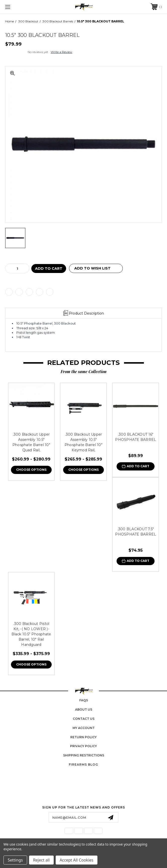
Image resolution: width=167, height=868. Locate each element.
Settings (15, 860)
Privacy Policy (83, 746)
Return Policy (83, 737)
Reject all (41, 860)
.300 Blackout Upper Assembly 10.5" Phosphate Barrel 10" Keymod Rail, (83, 442)
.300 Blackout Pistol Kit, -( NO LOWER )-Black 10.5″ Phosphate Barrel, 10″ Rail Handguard (31, 634)
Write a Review (62, 52)
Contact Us (84, 719)
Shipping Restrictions (84, 755)
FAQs (84, 700)
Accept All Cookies (77, 860)
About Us (84, 709)
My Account (84, 728)
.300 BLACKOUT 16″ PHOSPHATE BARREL (136, 437)
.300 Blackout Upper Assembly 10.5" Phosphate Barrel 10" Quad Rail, (31, 442)
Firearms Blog (83, 765)
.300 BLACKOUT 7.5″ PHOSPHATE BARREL (136, 532)
